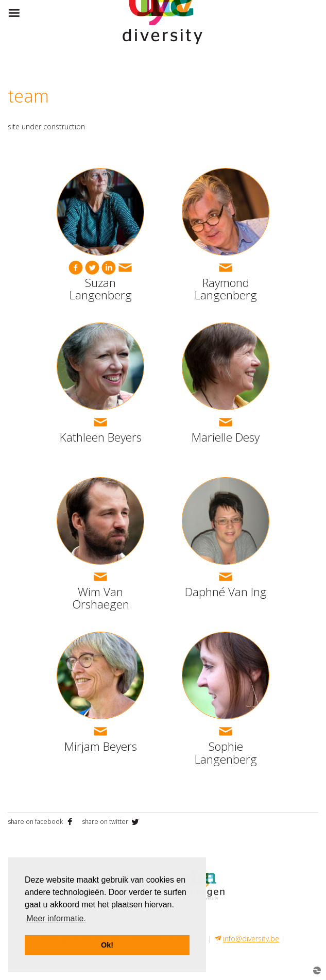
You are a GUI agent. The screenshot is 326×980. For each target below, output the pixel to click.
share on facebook (42, 822)
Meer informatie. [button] (56, 918)
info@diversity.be (251, 939)
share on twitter (111, 822)
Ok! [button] (107, 945)
